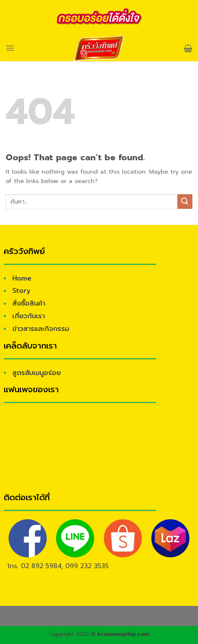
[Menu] (10, 48)
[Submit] (185, 202)
